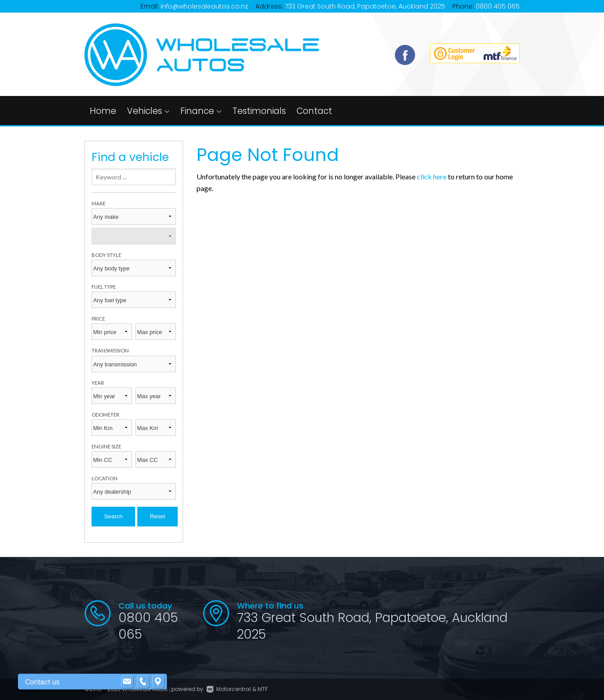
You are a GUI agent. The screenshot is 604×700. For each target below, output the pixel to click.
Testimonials (259, 111)
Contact (314, 111)
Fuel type (104, 287)
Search (113, 516)
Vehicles (148, 111)
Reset (158, 516)
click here (432, 176)
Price (98, 319)
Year (98, 383)
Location (105, 478)
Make (98, 203)
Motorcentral (229, 689)
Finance (201, 111)
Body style (106, 255)
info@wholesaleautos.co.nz (204, 6)
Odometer (105, 415)
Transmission (110, 350)
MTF (263, 689)
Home (103, 111)
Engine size (106, 446)
